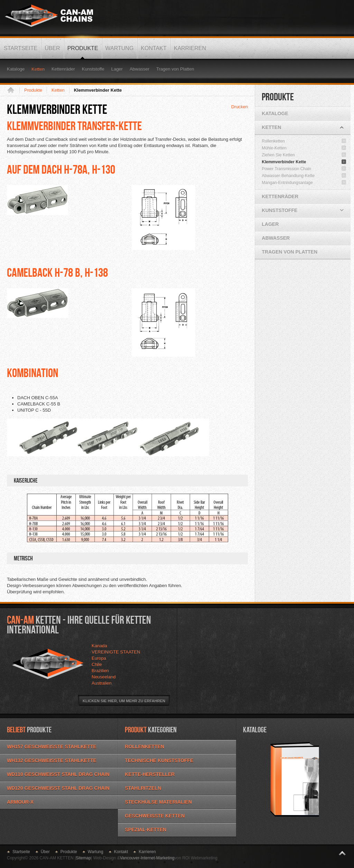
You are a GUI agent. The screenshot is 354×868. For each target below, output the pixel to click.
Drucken (240, 107)
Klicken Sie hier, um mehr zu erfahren (124, 701)
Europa (99, 658)
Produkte (33, 90)
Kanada (99, 646)
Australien (102, 683)
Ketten (58, 90)
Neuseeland (104, 677)
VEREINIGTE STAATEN (116, 652)
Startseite (13, 90)
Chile (97, 664)
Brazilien (100, 671)
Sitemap (83, 858)
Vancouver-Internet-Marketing (147, 858)
